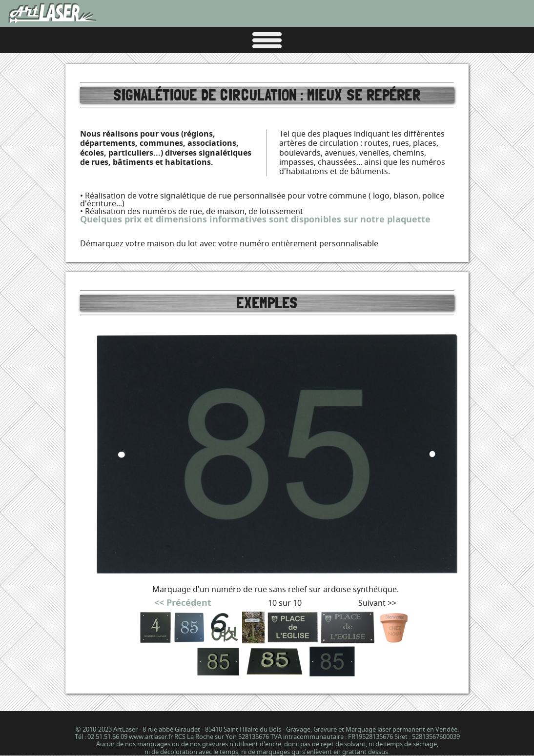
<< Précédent (183, 603)
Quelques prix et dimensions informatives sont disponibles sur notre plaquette (255, 219)
